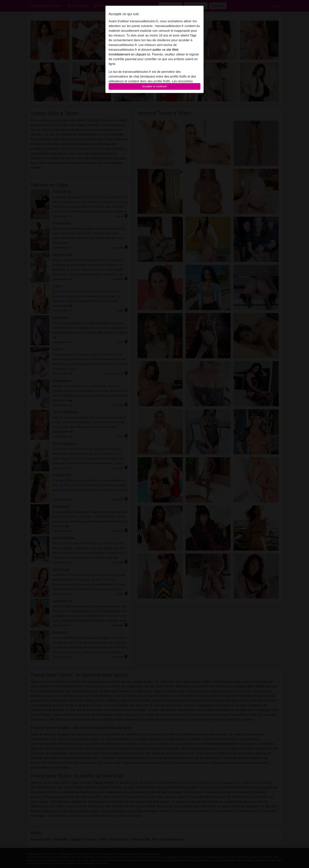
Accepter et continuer (155, 86)
